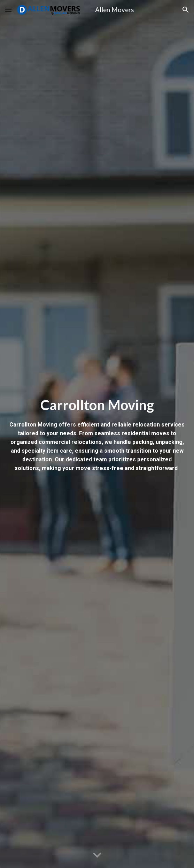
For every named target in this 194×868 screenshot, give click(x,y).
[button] (8, 10)
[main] (97, 434)
